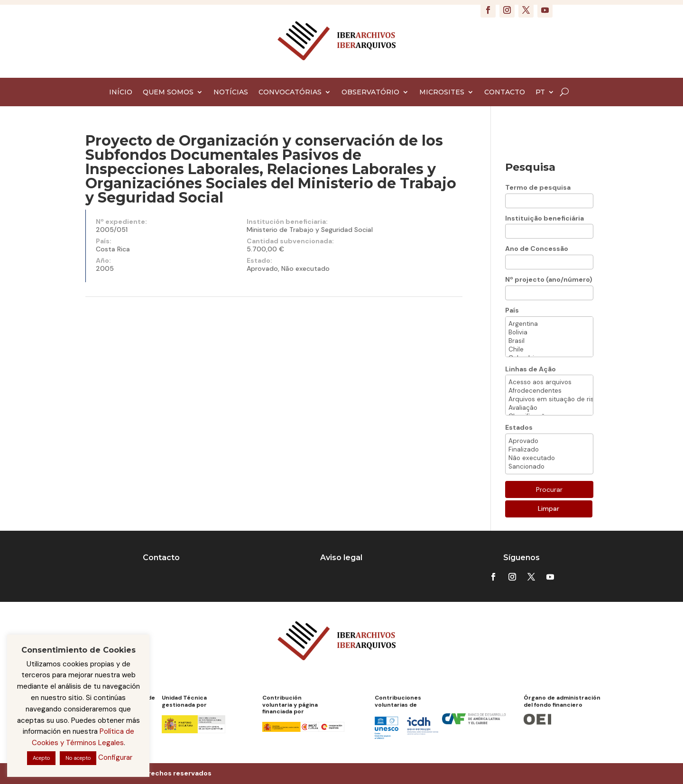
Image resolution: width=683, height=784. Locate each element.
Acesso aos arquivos (549, 382)
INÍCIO (121, 92)
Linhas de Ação (531, 369)
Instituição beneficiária (545, 218)
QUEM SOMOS (168, 92)
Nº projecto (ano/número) (549, 279)
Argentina (549, 324)
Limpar (549, 508)
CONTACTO (505, 92)
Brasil (549, 341)
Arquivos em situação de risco (549, 399)
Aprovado (549, 441)
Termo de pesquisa (538, 187)
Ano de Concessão (537, 249)
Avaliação (549, 408)
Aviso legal (341, 558)
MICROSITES (442, 92)
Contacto (161, 558)
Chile (549, 350)
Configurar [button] (115, 757)
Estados (519, 427)
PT (540, 92)
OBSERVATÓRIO (370, 92)
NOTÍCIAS (231, 92)
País (512, 310)
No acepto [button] (78, 758)
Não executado (549, 458)
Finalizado (549, 450)
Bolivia (549, 332)
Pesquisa (530, 167)
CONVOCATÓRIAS (290, 92)
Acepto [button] (41, 758)
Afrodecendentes (549, 391)
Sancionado (549, 467)
